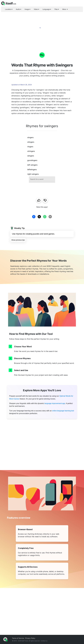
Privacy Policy (30, 638)
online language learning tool (63, 411)
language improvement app (55, 403)
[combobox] (42, 179)
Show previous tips (18, 240)
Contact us (44, 641)
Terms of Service (18, 638)
